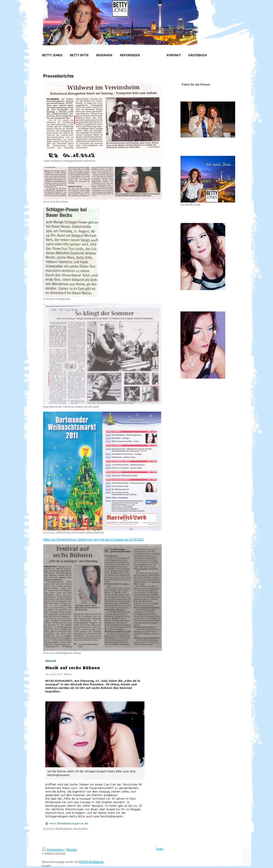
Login (160, 849)
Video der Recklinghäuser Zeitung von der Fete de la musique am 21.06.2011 (94, 540)
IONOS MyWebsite (91, 862)
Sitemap (71, 850)
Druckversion (53, 850)
